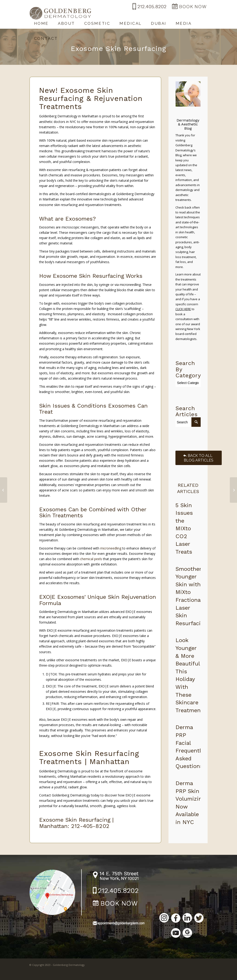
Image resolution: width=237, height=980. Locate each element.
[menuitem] (41, 21)
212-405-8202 (90, 826)
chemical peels (91, 559)
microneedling (111, 548)
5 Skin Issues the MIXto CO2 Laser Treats (184, 529)
